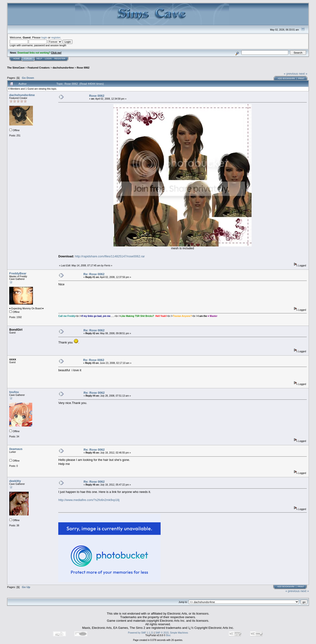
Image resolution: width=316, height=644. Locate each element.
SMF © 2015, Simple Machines (172, 633)
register (56, 37)
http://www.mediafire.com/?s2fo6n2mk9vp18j (89, 500)
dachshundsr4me (63, 68)
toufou (14, 392)
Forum (28, 59)
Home (16, 59)
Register (60, 59)
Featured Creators (38, 68)
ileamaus (16, 449)
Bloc (168, 635)
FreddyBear (18, 273)
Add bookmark (286, 79)
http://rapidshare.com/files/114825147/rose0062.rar (110, 256)
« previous (291, 74)
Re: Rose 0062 (94, 274)
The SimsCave (16, 68)
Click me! (56, 53)
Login (48, 59)
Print (301, 79)
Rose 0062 (83, 68)
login (44, 37)
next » (303, 74)
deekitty (15, 481)
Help (39, 59)
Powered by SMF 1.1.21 (141, 633)
